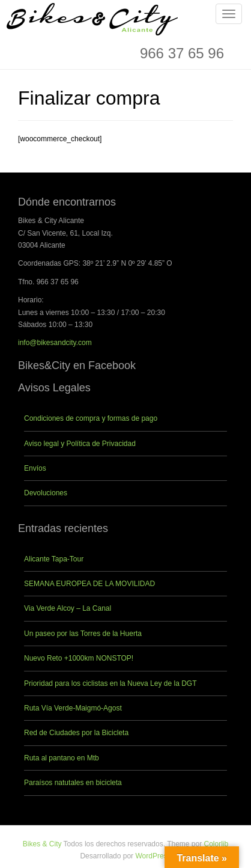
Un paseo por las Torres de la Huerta (83, 634)
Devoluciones (46, 493)
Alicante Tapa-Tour (54, 559)
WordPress (153, 856)
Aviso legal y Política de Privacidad (80, 444)
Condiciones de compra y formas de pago (91, 418)
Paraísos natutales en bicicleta (73, 783)
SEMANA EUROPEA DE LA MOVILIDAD (89, 584)
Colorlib (216, 844)
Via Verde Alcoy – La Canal (68, 608)
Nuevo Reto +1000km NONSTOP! (79, 658)
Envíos (35, 468)
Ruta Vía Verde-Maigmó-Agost (73, 708)
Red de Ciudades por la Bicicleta (76, 733)
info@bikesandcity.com (55, 343)
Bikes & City (42, 844)
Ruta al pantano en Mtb (62, 758)
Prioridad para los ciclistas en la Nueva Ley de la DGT (110, 683)
